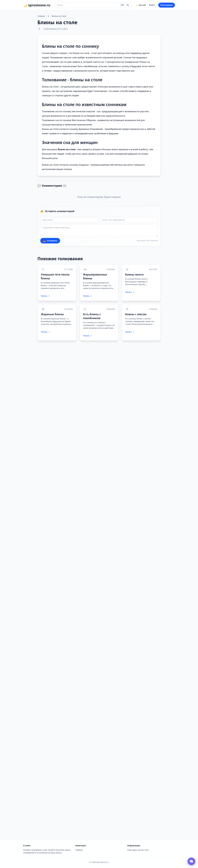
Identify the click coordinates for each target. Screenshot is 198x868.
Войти (152, 5)
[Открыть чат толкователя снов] (191, 861)
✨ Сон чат (141, 5)
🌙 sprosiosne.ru (37, 5)
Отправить (50, 241)
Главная (41, 16)
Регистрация (167, 5)
